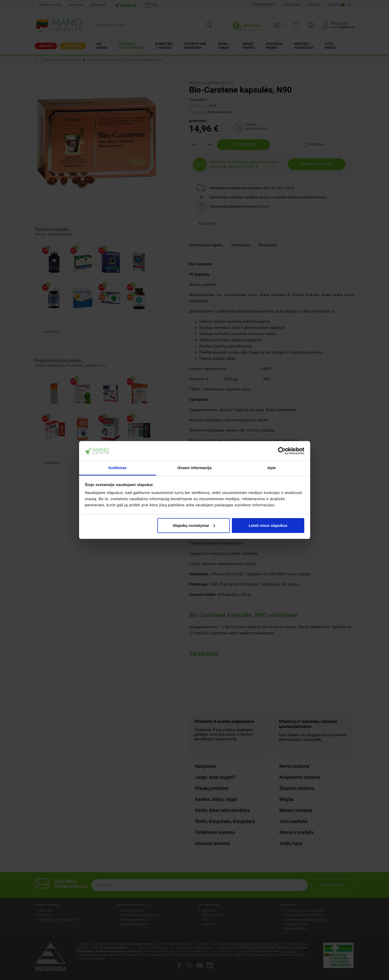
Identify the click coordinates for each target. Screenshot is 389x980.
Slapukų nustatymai (194, 525)
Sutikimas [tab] (118, 468)
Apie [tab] (272, 468)
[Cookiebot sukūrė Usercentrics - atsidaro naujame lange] (282, 451)
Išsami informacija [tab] (194, 468)
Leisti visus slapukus (268, 525)
